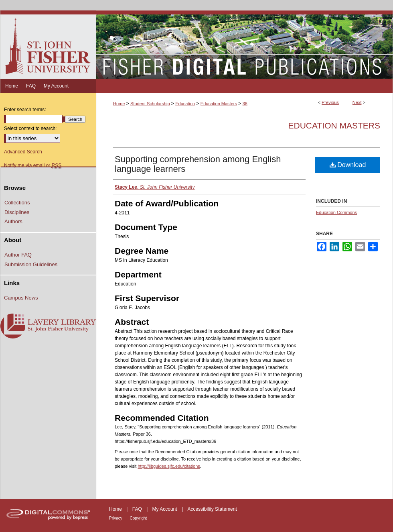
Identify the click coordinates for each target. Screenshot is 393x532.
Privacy (116, 518)
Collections (17, 203)
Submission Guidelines (31, 264)
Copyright (139, 518)
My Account (165, 509)
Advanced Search (23, 152)
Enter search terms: (25, 110)
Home (119, 104)
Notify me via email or (33, 165)
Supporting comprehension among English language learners (198, 164)
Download (348, 165)
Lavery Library (48, 326)
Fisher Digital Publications (244, 45)
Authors (13, 221)
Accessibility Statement (212, 509)
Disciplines (17, 212)
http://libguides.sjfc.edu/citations (169, 466)
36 (245, 104)
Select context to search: (30, 128)
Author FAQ (18, 255)
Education (185, 104)
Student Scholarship (150, 104)
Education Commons (336, 212)
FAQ (138, 509)
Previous (330, 102)
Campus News (21, 298)
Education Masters (219, 104)
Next (357, 102)
